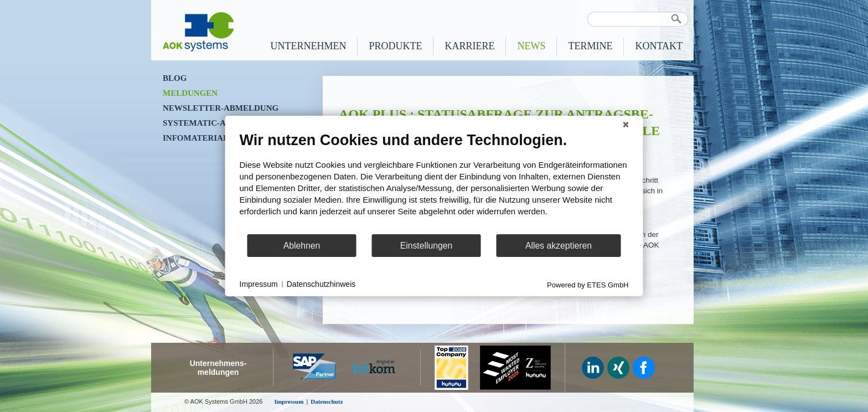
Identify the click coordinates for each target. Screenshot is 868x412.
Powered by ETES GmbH (588, 285)
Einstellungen (427, 246)
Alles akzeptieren (559, 246)
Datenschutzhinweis (321, 284)
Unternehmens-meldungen (218, 368)
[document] (434, 182)
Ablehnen (302, 246)
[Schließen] (626, 125)
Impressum (259, 284)
